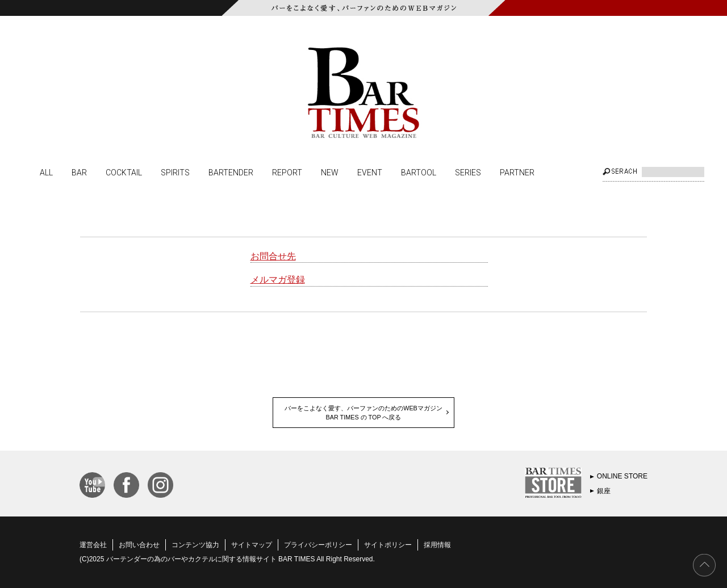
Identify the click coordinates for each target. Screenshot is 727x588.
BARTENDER (231, 172)
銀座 (604, 491)
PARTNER (517, 172)
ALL (46, 172)
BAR (79, 172)
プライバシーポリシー (318, 545)
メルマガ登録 (278, 280)
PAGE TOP (704, 565)
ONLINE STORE (622, 476)
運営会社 (93, 545)
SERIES (468, 172)
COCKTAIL (124, 172)
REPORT (287, 172)
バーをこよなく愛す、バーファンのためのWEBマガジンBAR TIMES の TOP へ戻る (363, 413)
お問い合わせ (139, 545)
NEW (330, 172)
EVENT (370, 172)
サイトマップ (252, 545)
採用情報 (437, 545)
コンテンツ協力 (195, 545)
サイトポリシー (388, 545)
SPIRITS (175, 172)
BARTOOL (419, 172)
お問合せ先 (273, 256)
